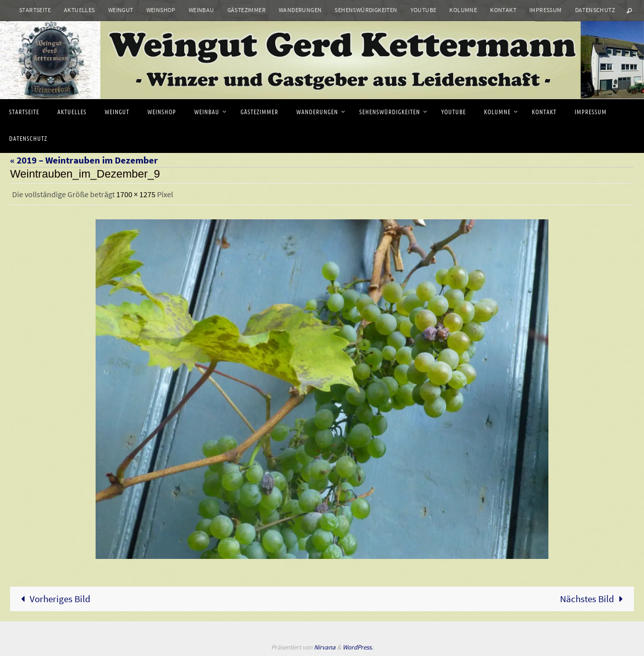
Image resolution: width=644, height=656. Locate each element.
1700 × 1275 (136, 194)
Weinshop (161, 10)
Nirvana (325, 647)
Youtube (424, 10)
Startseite (35, 10)
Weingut (121, 10)
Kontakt (503, 10)
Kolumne (463, 10)
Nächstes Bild (594, 599)
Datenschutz (595, 10)
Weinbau (202, 10)
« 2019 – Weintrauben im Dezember (84, 160)
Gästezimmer (247, 10)
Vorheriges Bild (53, 599)
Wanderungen (300, 10)
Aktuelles (79, 10)
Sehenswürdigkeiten (366, 10)
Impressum (546, 10)
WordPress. (358, 647)
